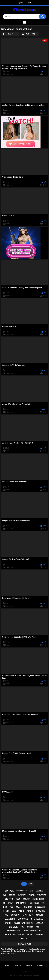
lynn (31, 915)
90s (5, 895)
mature (40, 915)
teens (22, 911)
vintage (9, 891)
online (21, 935)
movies (27, 899)
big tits (9, 899)
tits (37, 927)
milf (11, 903)
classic (28, 907)
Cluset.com (22, 976)
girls (14, 911)
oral (18, 907)
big (31, 891)
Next (31, 884)
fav (6, 915)
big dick (13, 927)
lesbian (39, 923)
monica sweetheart (32, 931)
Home (7, 965)
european (22, 895)
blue (43, 903)
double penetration (23, 923)
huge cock (38, 899)
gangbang (21, 903)
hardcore (10, 935)
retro (30, 911)
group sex (23, 919)
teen (18, 899)
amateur (10, 919)
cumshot (15, 915)
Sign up (20, 3)
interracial (37, 919)
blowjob (40, 911)
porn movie (34, 903)
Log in (29, 3)
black (24, 939)
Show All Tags (24, 944)
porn (8, 923)
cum (22, 927)
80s (5, 907)
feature (40, 935)
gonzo (30, 927)
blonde (39, 891)
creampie (42, 895)
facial (30, 935)
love (25, 915)
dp (4, 903)
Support (41, 965)
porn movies (22, 891)
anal (32, 895)
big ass (12, 895)
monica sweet (14, 931)
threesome (40, 907)
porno (6, 911)
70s (11, 907)
